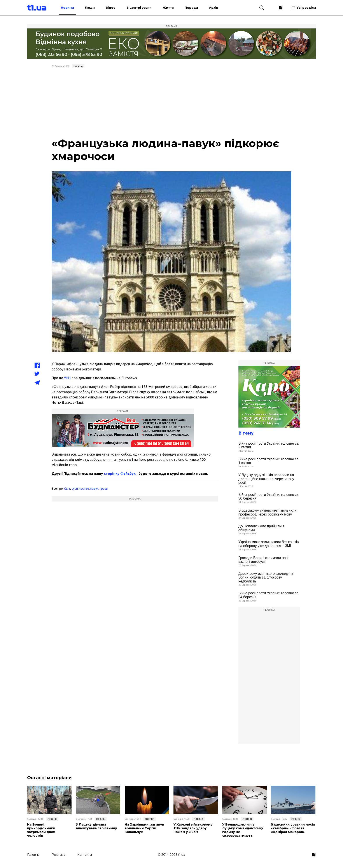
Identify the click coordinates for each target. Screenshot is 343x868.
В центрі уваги (142, 8)
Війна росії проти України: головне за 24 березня (269, 595)
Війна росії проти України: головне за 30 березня (269, 497)
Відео (113, 8)
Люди (92, 8)
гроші (104, 489)
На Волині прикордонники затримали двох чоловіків (49, 828)
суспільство (80, 489)
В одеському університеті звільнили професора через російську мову (267, 512)
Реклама (58, 854)
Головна (33, 854)
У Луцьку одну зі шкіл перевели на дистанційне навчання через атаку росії (266, 479)
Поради (194, 8)
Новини (70, 8)
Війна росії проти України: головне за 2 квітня (269, 445)
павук (94, 489)
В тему (246, 433)
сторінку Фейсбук (120, 473)
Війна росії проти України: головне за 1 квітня (269, 461)
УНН (67, 378)
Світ (67, 489)
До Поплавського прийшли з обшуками (261, 528)
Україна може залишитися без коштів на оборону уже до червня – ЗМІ (269, 544)
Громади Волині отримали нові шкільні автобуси (263, 560)
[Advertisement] (172, 103)
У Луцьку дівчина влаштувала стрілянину (96, 826)
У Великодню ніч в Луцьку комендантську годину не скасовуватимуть (242, 830)
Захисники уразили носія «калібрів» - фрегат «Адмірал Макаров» (293, 828)
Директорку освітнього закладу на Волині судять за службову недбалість (266, 577)
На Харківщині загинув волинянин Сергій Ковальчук (144, 828)
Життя (171, 8)
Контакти (85, 854)
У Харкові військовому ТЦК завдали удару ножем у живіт (193, 828)
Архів (216, 8)
